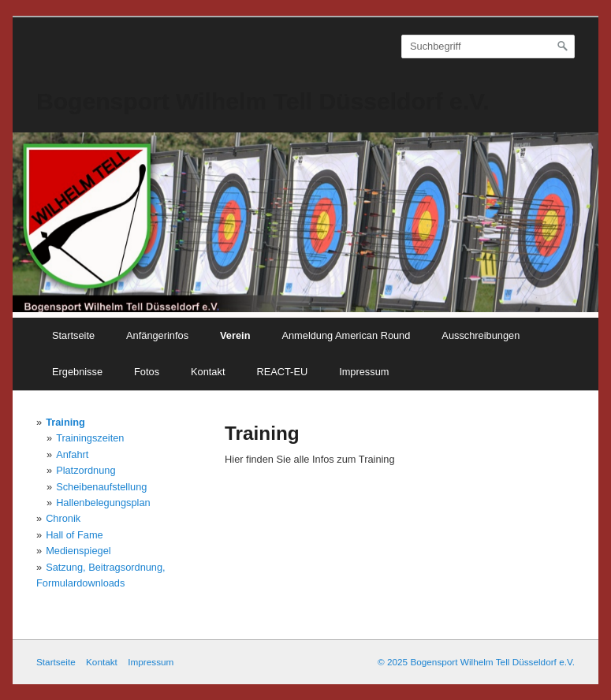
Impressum (364, 372)
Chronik (63, 518)
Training (65, 422)
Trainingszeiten (90, 438)
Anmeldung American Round (346, 335)
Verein (235, 335)
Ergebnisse (77, 372)
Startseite (73, 335)
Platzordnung (86, 470)
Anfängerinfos (157, 335)
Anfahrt (72, 454)
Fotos (147, 372)
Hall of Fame (75, 535)
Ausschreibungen (481, 335)
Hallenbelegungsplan (103, 503)
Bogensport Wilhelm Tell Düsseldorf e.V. (263, 101)
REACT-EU (282, 372)
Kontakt (208, 372)
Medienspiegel (78, 551)
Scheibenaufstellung (101, 487)
